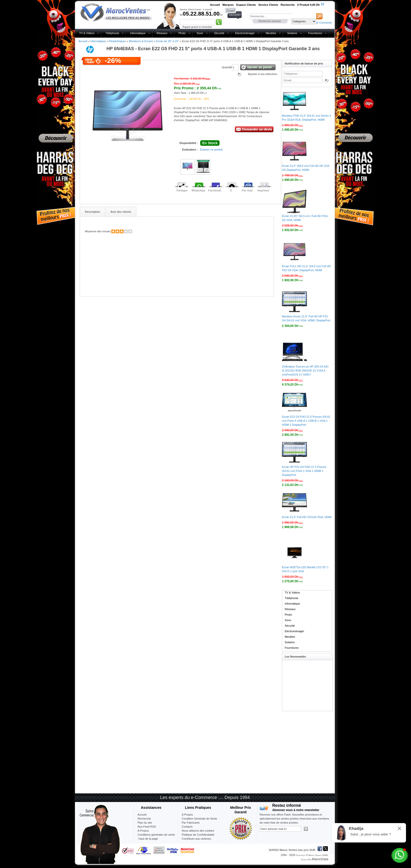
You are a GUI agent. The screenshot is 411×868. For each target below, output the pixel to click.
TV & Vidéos (87, 33)
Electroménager (245, 33)
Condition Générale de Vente (199, 819)
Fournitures (315, 33)
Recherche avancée (270, 21)
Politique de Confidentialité (198, 835)
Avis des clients (121, 212)
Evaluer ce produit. (212, 150)
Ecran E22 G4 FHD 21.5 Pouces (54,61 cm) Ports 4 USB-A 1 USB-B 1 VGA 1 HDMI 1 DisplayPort (306, 421)
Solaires (292, 33)
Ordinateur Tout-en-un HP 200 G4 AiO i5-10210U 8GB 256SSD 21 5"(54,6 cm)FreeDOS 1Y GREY (305, 371)
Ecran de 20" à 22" (167, 41)
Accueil (83, 41)
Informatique (138, 33)
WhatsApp (198, 190)
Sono (200, 33)
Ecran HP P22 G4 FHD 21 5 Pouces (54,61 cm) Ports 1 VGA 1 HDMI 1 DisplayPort (304, 471)
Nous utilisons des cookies (198, 831)
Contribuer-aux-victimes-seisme (197, 841)
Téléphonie (112, 33)
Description (93, 212)
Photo (182, 33)
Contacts (187, 827)
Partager (182, 190)
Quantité (227, 67)
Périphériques (117, 41)
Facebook (215, 190)
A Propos (187, 815)
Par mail (247, 190)
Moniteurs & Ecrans (141, 41)
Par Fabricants (191, 823)
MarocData (320, 859)
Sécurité (219, 33)
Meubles (271, 33)
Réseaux (162, 33)
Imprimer (264, 190)
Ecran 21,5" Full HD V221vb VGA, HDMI (307, 517)
